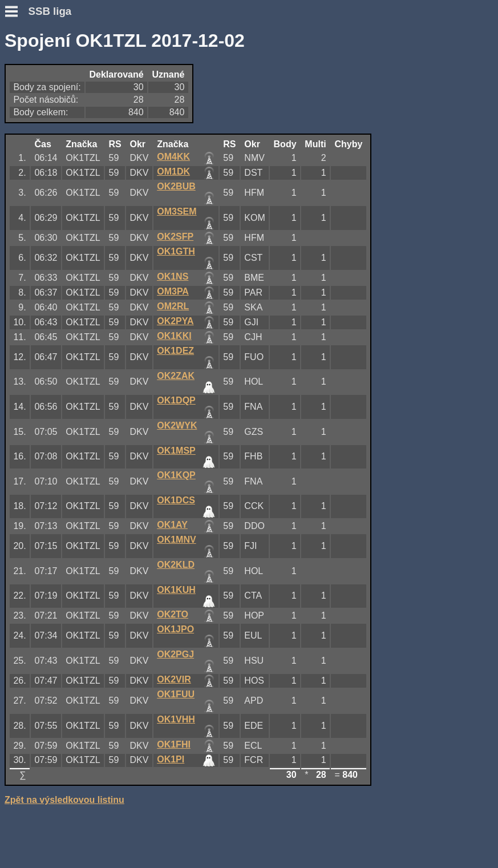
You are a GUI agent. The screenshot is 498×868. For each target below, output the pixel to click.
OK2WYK (177, 425)
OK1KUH (176, 590)
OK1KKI (174, 336)
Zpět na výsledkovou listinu (64, 800)
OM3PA (173, 291)
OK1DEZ (175, 351)
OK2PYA (175, 321)
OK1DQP (176, 400)
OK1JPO (175, 629)
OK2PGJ (175, 654)
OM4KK (173, 157)
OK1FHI (174, 744)
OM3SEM (177, 211)
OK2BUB (176, 186)
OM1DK (173, 171)
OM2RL (173, 306)
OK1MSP (176, 451)
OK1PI (171, 759)
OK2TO (173, 614)
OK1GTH (176, 251)
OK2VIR (174, 679)
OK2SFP (175, 237)
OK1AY (172, 525)
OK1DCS (176, 500)
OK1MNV (176, 540)
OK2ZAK (176, 376)
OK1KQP (176, 475)
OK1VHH (176, 719)
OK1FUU (176, 694)
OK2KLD (176, 565)
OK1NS (173, 276)
